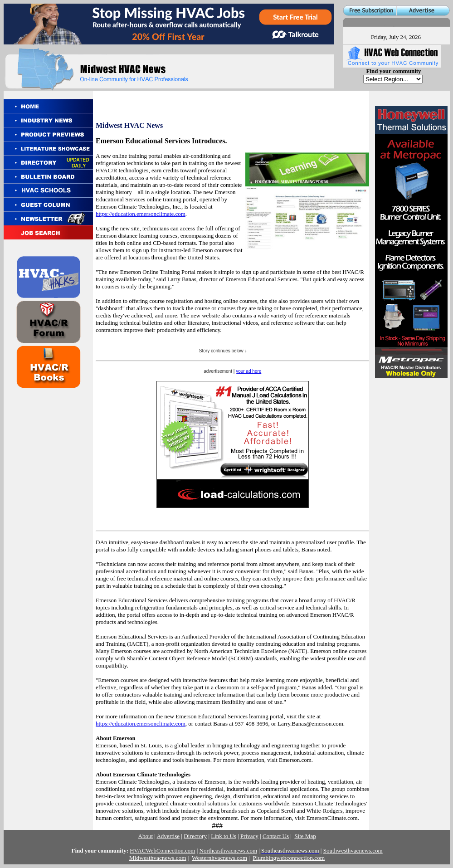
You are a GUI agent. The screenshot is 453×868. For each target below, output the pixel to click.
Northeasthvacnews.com (228, 851)
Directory (195, 836)
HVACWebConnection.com (162, 851)
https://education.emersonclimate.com (141, 214)
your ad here (248, 371)
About (146, 836)
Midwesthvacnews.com (158, 858)
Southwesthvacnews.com (353, 851)
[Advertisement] (410, 441)
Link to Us (224, 836)
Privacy (249, 836)
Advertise (168, 836)
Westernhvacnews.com (219, 858)
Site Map (305, 836)
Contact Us (276, 836)
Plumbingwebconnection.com (289, 858)
